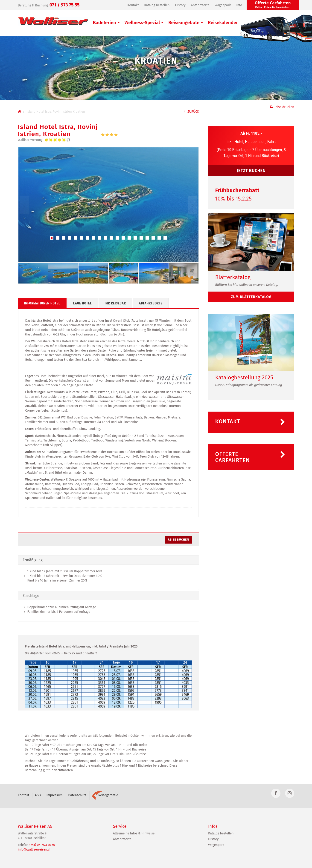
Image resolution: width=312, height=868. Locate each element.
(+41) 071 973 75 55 (42, 845)
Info (239, 5)
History (180, 5)
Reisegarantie (105, 795)
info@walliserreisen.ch (35, 849)
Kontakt (133, 5)
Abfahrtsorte (200, 5)
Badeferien (106, 23)
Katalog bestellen (157, 5)
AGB (38, 795)
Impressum (54, 795)
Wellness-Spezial (144, 23)
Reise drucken (282, 107)
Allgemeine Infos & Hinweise (134, 833)
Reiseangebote (186, 23)
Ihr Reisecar (115, 303)
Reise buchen (178, 540)
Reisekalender (223, 23)
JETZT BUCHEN (251, 171)
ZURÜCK (191, 112)
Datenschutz (77, 795)
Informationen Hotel (42, 303)
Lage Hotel (83, 303)
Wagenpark (223, 5)
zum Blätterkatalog (251, 297)
